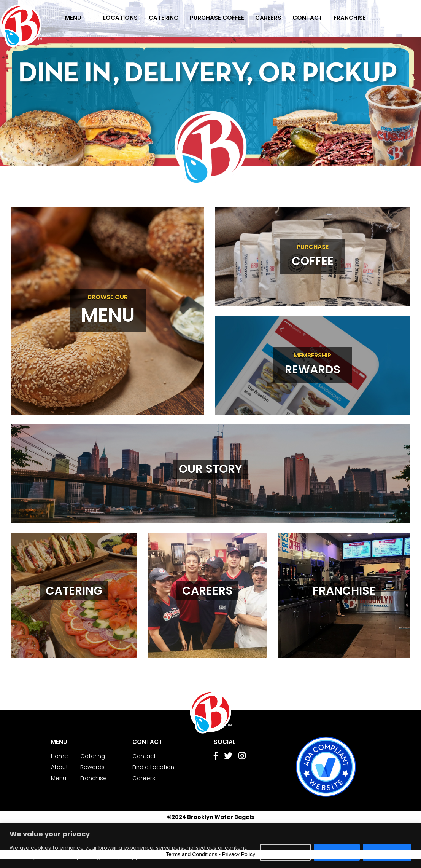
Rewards (92, 767)
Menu (73, 18)
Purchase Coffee (217, 18)
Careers (268, 18)
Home (60, 756)
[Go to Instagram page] (242, 757)
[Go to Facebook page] (216, 757)
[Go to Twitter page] (228, 757)
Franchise (350, 18)
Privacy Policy (239, 854)
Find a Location (153, 767)
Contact (307, 18)
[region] (210, 845)
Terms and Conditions (191, 854)
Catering (164, 18)
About (60, 767)
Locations (120, 18)
